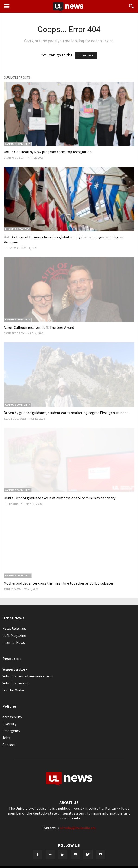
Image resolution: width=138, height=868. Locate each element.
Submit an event (15, 683)
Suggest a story (15, 669)
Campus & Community (18, 144)
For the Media (13, 690)
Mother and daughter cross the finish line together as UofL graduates (59, 583)
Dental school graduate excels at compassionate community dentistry (59, 498)
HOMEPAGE (86, 56)
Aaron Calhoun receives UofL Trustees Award (39, 327)
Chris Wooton (14, 158)
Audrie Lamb (12, 589)
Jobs (6, 738)
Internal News (14, 642)
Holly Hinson (13, 504)
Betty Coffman (15, 419)
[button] (132, 6)
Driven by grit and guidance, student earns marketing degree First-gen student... (67, 413)
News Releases (14, 628)
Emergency (11, 731)
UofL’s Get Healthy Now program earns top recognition (48, 152)
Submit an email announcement (28, 676)
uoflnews (11, 248)
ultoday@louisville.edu (78, 828)
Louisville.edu (69, 818)
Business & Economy (17, 229)
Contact (9, 745)
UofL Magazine (14, 635)
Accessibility (12, 717)
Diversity (9, 724)
